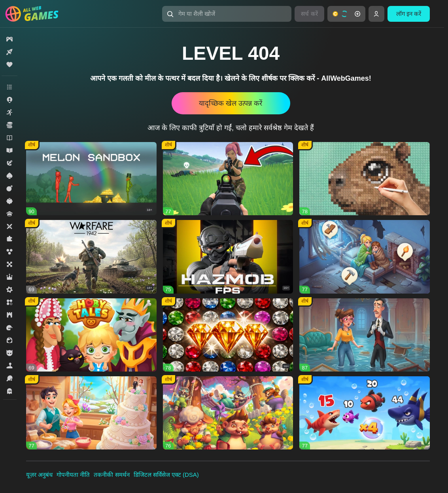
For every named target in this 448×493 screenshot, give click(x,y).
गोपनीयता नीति (73, 475)
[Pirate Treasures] (228, 335)
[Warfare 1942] (91, 257)
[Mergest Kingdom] (365, 413)
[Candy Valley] (91, 413)
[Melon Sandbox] (91, 179)
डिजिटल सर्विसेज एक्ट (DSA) (166, 475)
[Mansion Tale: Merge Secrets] (365, 335)
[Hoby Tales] (91, 335)
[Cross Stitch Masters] (365, 179)
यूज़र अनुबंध (39, 475)
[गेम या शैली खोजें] (227, 14)
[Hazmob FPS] (228, 257)
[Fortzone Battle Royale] (228, 179)
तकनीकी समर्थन (112, 475)
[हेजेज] (228, 413)
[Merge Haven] (365, 257)
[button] (227, 14)
